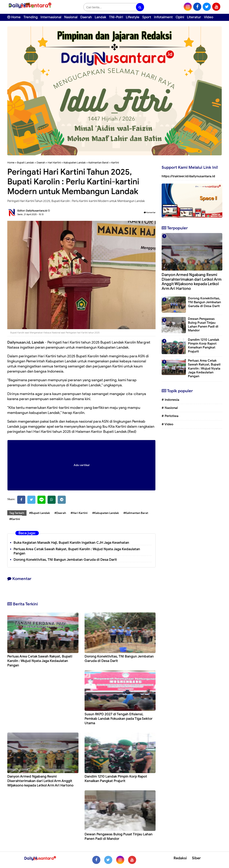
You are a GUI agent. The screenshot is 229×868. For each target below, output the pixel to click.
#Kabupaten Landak (105, 513)
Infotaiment (163, 17)
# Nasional (170, 408)
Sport (147, 17)
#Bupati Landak (39, 513)
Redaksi (180, 858)
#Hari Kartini (79, 513)
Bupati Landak (25, 163)
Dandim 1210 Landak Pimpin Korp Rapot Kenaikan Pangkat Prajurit (116, 779)
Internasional (51, 17)
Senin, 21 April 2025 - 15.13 (30, 214)
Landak (100, 17)
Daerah (86, 17)
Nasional (71, 17)
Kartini (115, 163)
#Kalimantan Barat (136, 513)
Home (14, 17)
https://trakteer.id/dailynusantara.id (188, 176)
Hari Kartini (54, 163)
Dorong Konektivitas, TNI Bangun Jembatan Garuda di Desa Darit (65, 560)
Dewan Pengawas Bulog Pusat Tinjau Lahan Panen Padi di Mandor (119, 836)
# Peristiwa (170, 416)
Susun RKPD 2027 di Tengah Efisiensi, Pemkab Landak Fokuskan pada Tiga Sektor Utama (119, 719)
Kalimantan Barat (99, 163)
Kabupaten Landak (75, 163)
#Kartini (15, 519)
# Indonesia (170, 400)
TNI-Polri (116, 17)
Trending (31, 17)
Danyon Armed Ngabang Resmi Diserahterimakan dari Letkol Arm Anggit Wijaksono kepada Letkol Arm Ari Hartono (40, 781)
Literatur (194, 17)
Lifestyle (133, 17)
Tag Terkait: (17, 513)
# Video (168, 424)
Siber (196, 858)
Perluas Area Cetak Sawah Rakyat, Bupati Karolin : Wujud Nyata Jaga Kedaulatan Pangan (77, 551)
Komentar (150, 212)
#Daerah (60, 513)
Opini (180, 17)
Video (209, 17)
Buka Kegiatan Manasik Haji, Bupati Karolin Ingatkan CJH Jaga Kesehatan (71, 543)
